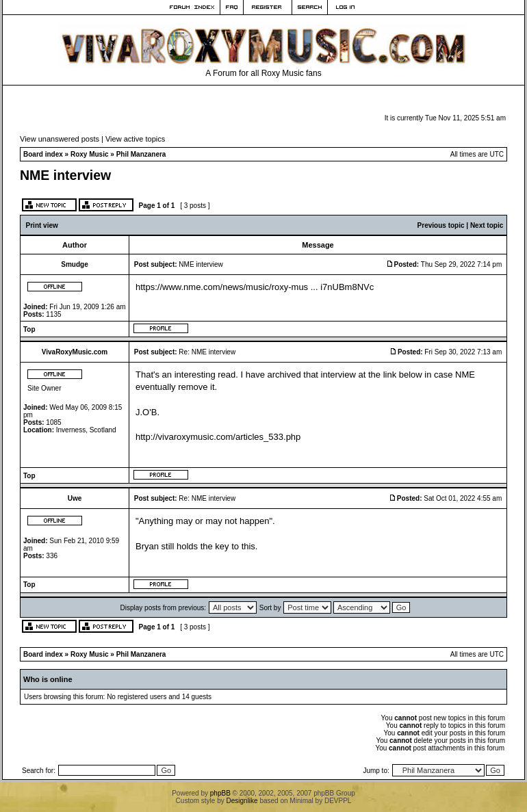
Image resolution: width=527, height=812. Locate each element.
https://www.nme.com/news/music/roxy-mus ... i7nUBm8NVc (255, 287)
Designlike (242, 801)
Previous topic (441, 225)
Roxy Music (90, 154)
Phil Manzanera (141, 154)
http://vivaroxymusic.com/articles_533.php (218, 437)
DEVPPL (338, 801)
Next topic (487, 225)
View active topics (135, 139)
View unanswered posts (60, 139)
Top (29, 329)
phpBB (220, 793)
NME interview (65, 175)
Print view (42, 225)
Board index (43, 154)
